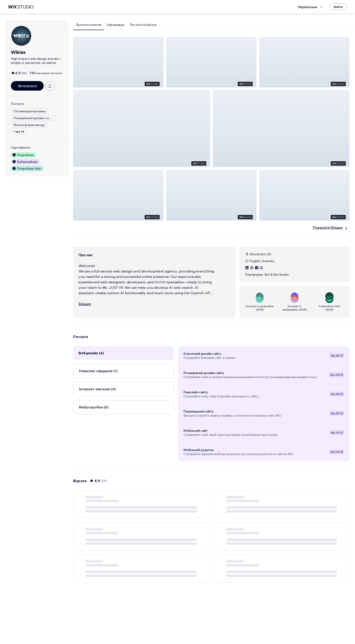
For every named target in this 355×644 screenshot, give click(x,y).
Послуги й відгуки (143, 25)
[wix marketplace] (21, 7)
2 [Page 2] (199, 627)
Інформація (115, 25)
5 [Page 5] (224, 627)
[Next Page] (240, 627)
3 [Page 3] (207, 627)
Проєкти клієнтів (89, 25)
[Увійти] (338, 7)
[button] (118, 62)
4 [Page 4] (215, 627)
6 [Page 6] (232, 627)
